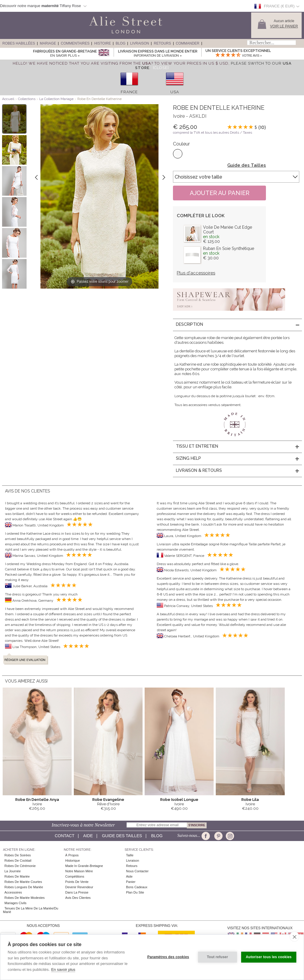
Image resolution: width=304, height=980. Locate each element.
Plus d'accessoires (196, 273)
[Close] (161, 68)
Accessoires (13, 892)
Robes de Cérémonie (20, 866)
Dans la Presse (77, 892)
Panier (131, 882)
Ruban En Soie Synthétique (229, 248)
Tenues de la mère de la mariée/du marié (31, 910)
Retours (162, 43)
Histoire (102, 43)
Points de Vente (77, 882)
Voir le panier (284, 26)
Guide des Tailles (247, 165)
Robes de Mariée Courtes (23, 882)
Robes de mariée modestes (24, 898)
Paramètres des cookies (168, 957)
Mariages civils (15, 903)
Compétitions (75, 876)
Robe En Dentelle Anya (37, 800)
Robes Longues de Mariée (24, 887)
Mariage (48, 43)
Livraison (140, 43)
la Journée (13, 871)
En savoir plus (63, 970)
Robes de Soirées (18, 855)
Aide (88, 836)
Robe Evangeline (108, 800)
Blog (121, 43)
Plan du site (135, 892)
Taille (130, 855)
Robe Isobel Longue (179, 800)
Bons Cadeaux (137, 887)
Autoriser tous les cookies (269, 957)
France (129, 92)
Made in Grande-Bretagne (84, 866)
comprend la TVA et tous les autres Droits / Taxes (213, 132)
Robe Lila (250, 800)
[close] (294, 937)
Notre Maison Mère (79, 871)
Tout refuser (218, 957)
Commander (188, 43)
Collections (27, 99)
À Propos (72, 855)
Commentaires (75, 43)
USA (175, 92)
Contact (64, 836)
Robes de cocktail (18, 860)
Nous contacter (137, 871)
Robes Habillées (19, 43)
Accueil (8, 99)
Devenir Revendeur (79, 887)
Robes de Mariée (17, 876)
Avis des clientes (78, 898)
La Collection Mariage (56, 99)
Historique (73, 860)
